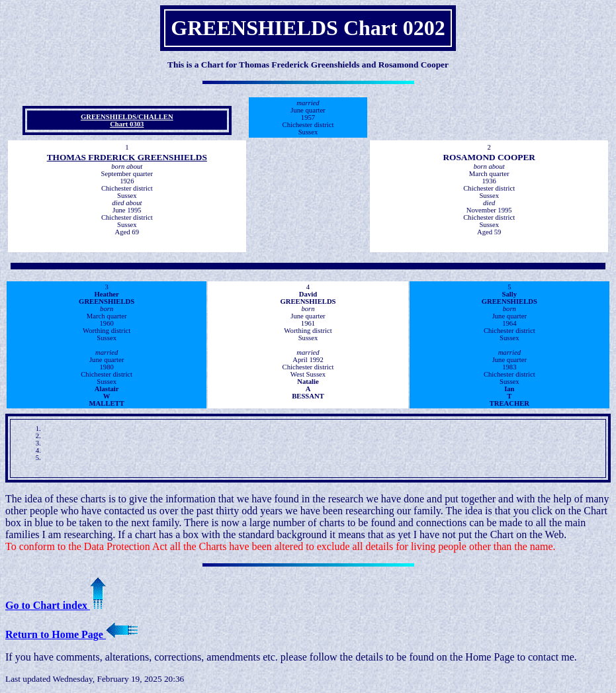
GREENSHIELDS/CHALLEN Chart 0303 (127, 120)
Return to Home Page (71, 634)
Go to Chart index (56, 605)
